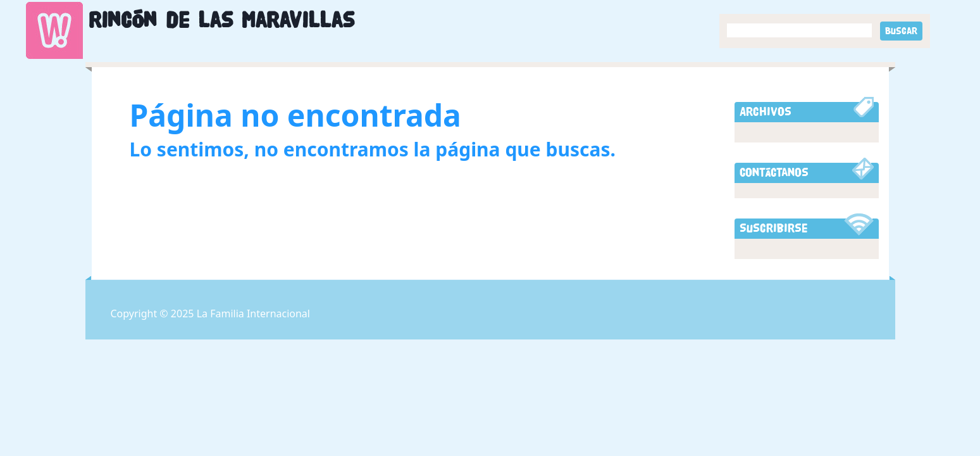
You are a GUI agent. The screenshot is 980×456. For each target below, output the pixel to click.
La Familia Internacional (253, 313)
